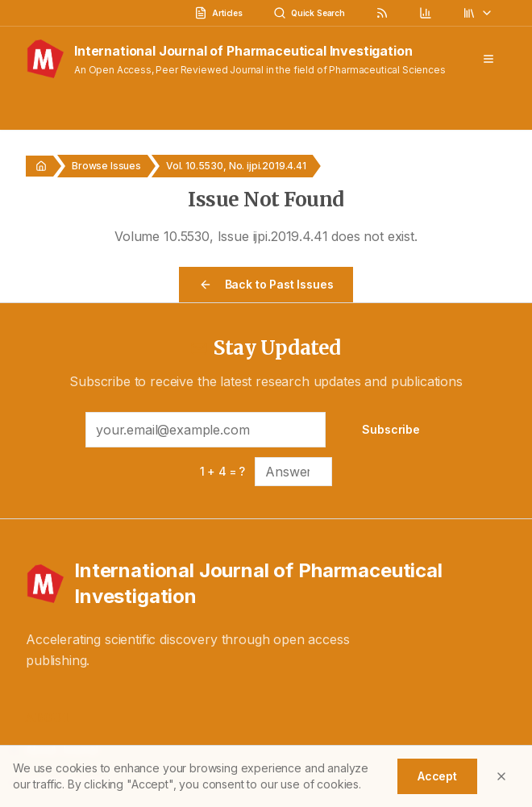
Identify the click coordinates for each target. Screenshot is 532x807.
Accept (437, 776)
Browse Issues (106, 166)
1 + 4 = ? (223, 471)
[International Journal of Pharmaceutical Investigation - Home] (266, 584)
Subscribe (391, 429)
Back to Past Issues (266, 284)
